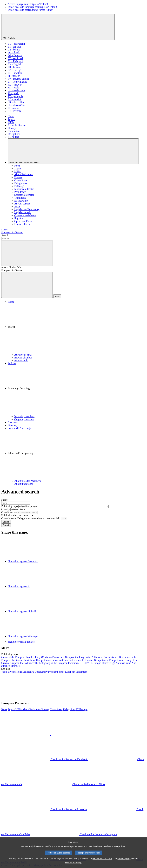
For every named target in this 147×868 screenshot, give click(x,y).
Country (6, 509)
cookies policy (124, 862)
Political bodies (9, 515)
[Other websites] (73, 151)
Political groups (10, 506)
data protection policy (102, 862)
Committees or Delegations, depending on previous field (31, 518)
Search (5, 235)
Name (4, 500)
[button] (77, 328)
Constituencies (9, 512)
